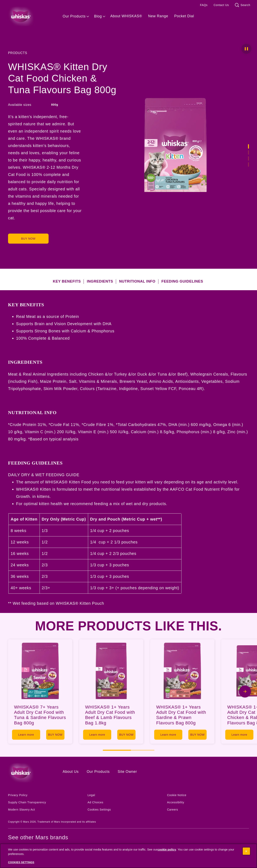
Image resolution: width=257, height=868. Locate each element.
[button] (246, 49)
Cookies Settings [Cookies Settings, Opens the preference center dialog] (21, 862)
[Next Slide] (245, 691)
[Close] (246, 851)
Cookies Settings (99, 810)
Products (18, 53)
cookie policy (167, 850)
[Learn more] (28, 735)
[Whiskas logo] (29, 773)
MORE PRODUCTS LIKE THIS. (129, 626)
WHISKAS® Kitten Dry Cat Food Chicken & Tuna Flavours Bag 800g (62, 78)
